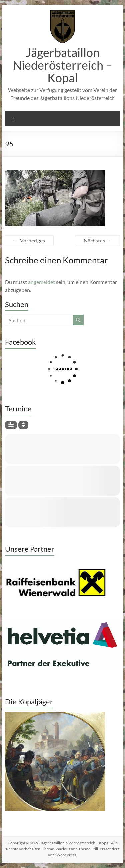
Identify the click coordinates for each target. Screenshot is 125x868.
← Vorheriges (29, 240)
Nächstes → (97, 240)
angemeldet (41, 282)
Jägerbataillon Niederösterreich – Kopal (62, 65)
